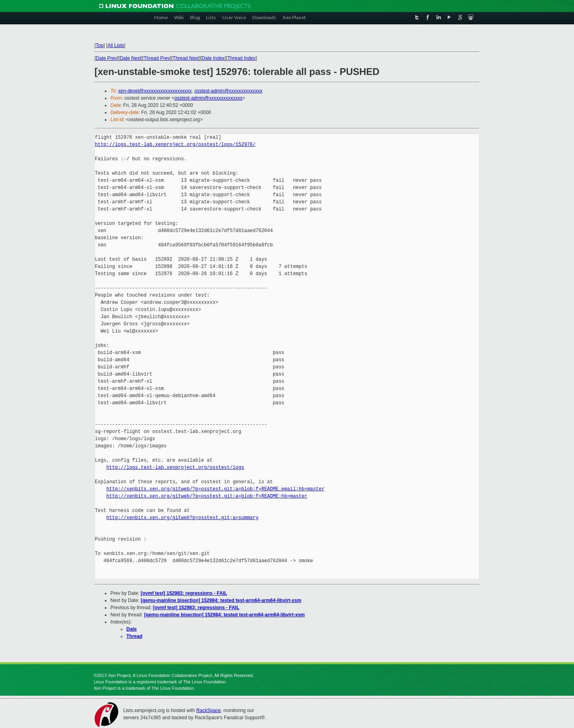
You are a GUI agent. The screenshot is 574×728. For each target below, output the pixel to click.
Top (99, 45)
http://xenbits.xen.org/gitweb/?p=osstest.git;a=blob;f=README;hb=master (207, 496)
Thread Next (186, 58)
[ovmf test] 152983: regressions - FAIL (184, 593)
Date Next (130, 58)
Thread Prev (157, 58)
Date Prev (106, 58)
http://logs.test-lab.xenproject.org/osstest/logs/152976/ (175, 145)
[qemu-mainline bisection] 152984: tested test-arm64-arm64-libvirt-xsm (221, 600)
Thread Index (242, 58)
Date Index (213, 58)
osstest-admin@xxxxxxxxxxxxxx (228, 91)
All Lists (116, 45)
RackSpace (208, 710)
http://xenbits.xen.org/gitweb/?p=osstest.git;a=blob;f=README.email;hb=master (215, 489)
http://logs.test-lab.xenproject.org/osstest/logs (175, 467)
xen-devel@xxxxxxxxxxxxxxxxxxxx (155, 91)
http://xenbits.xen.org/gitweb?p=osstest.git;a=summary (183, 518)
